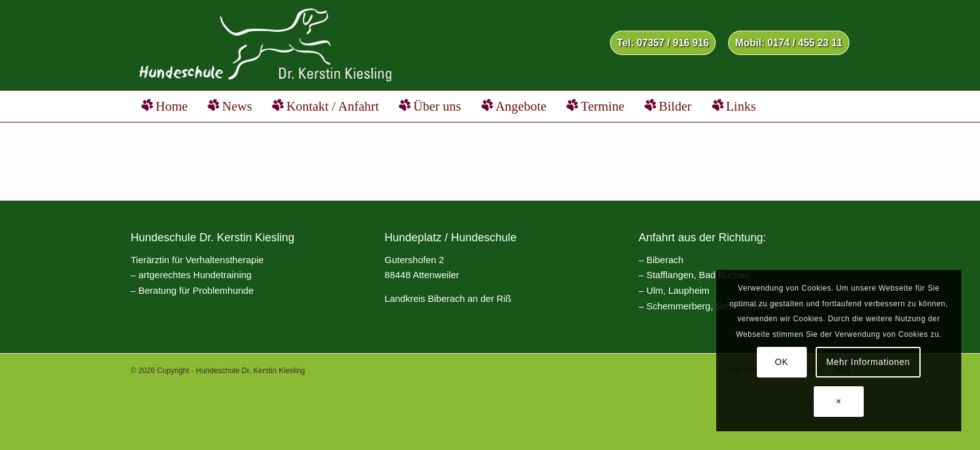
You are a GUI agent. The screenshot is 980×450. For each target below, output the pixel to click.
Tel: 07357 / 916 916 (663, 43)
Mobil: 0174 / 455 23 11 (789, 43)
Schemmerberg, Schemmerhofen (715, 306)
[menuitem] (663, 43)
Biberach (665, 260)
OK (782, 362)
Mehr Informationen (868, 362)
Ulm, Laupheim (678, 290)
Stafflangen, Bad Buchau (698, 275)
